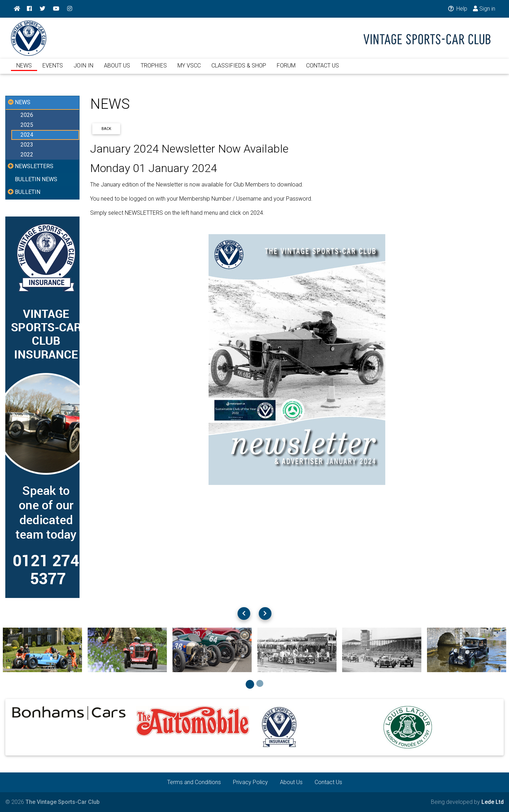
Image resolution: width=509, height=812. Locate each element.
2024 (27, 135)
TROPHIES (154, 70)
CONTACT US (323, 70)
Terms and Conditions (194, 782)
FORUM (286, 70)
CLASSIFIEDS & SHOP (239, 70)
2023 (27, 145)
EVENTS (53, 70)
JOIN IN (83, 70)
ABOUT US (117, 70)
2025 (27, 125)
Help (457, 9)
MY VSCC (189, 70)
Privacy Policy (250, 782)
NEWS (24, 70)
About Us (291, 782)
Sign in (484, 9)
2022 (27, 155)
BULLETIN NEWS (36, 179)
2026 (27, 115)
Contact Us (328, 782)
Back (106, 129)
